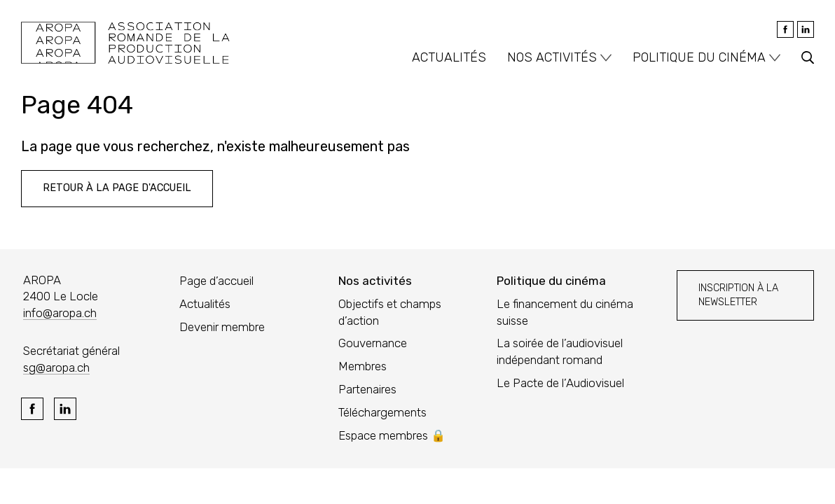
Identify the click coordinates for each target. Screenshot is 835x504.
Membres (363, 366)
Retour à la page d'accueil (117, 188)
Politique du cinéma (699, 57)
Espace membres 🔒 (392, 435)
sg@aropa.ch (56, 367)
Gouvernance (373, 343)
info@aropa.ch (60, 313)
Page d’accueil (216, 281)
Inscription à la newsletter (738, 295)
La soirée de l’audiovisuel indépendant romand (560, 351)
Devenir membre (222, 327)
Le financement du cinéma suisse (565, 312)
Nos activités (552, 57)
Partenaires (367, 389)
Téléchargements (382, 412)
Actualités (449, 57)
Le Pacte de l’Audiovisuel (560, 383)
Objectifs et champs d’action (390, 312)
